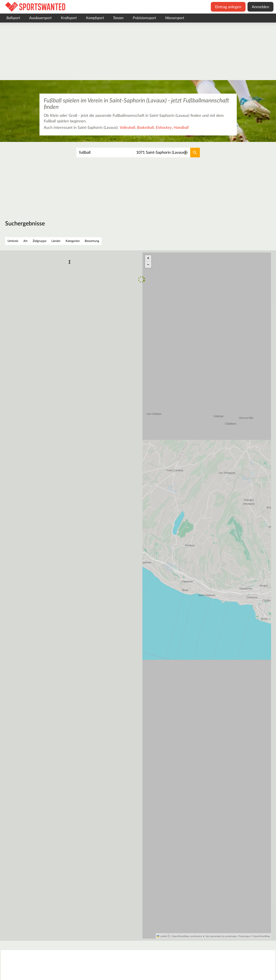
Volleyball (127, 128)
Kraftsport (69, 18)
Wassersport (175, 18)
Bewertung (92, 241)
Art (25, 241)
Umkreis (13, 241)
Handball (181, 128)
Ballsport (13, 18)
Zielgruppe (39, 241)
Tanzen (118, 18)
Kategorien (73, 241)
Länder (56, 241)
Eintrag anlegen (228, 7)
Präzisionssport (144, 18)
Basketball (145, 128)
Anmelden (260, 7)
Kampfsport (95, 18)
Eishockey (164, 128)
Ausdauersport (40, 18)
